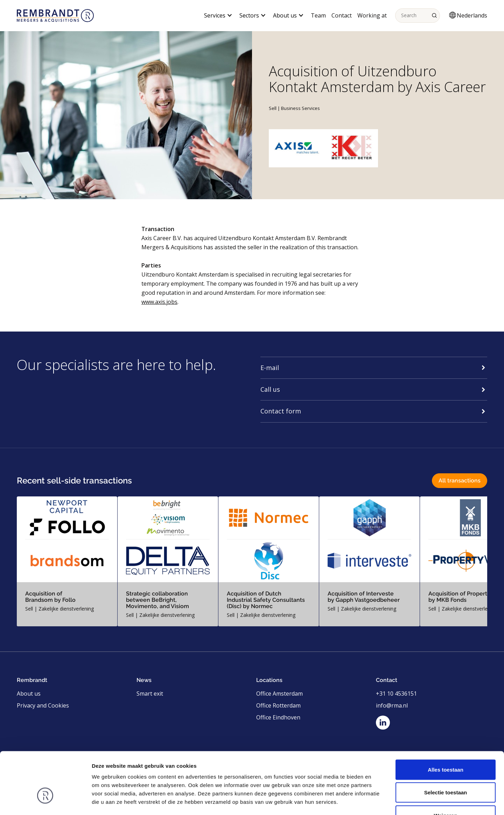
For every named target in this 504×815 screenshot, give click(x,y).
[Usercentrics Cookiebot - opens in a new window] (45, 801)
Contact (342, 15)
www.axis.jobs (159, 302)
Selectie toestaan (446, 746)
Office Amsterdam (279, 694)
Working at (372, 15)
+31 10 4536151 (396, 694)
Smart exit (150, 694)
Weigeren (445, 769)
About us (29, 694)
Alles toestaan (446, 723)
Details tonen (378, 801)
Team (318, 15)
